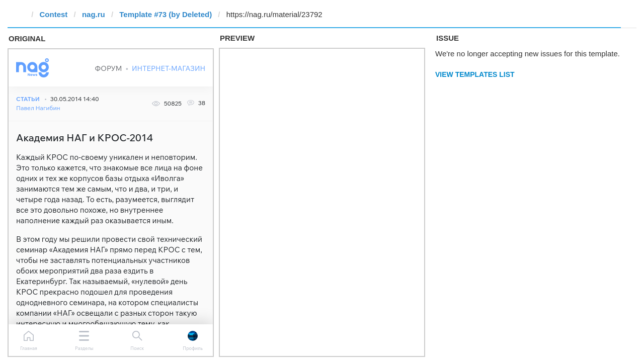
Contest (54, 14)
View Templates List (475, 74)
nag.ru (94, 14)
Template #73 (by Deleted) (166, 14)
